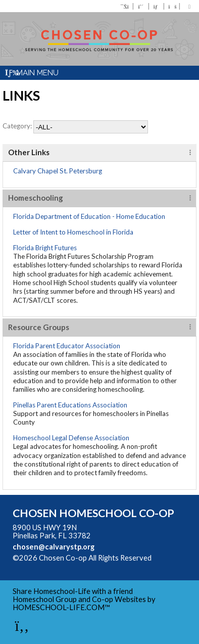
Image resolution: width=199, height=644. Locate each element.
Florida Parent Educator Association (67, 346)
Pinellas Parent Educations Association (70, 405)
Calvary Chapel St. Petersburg (58, 171)
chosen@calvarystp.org (54, 547)
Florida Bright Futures (45, 248)
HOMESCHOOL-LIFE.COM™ (61, 607)
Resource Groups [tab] (39, 327)
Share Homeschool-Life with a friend (73, 591)
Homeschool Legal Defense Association (71, 438)
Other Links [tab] (29, 152)
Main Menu (32, 73)
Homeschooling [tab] (36, 198)
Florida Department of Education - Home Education (89, 216)
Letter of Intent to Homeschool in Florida (73, 232)
